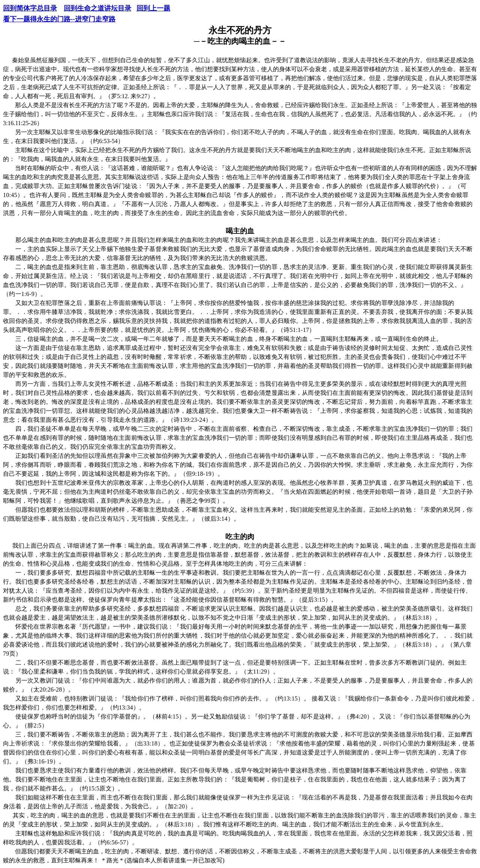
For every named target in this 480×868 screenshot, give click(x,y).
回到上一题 (153, 8)
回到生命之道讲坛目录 (97, 8)
